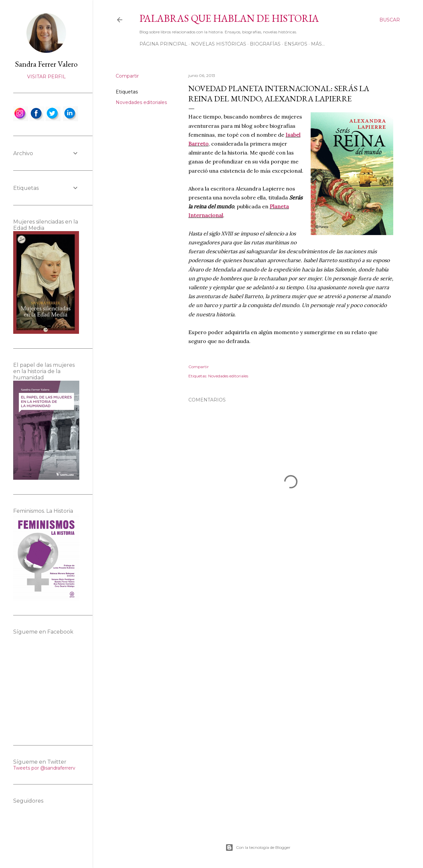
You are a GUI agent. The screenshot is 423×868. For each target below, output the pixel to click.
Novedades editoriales (141, 102)
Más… (318, 44)
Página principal (163, 44)
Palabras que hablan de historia (229, 18)
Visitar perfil (46, 77)
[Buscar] (390, 20)
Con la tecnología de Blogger (258, 848)
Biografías (265, 44)
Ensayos (296, 44)
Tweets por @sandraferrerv (44, 768)
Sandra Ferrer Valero (46, 64)
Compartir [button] (127, 76)
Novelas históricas (219, 44)
